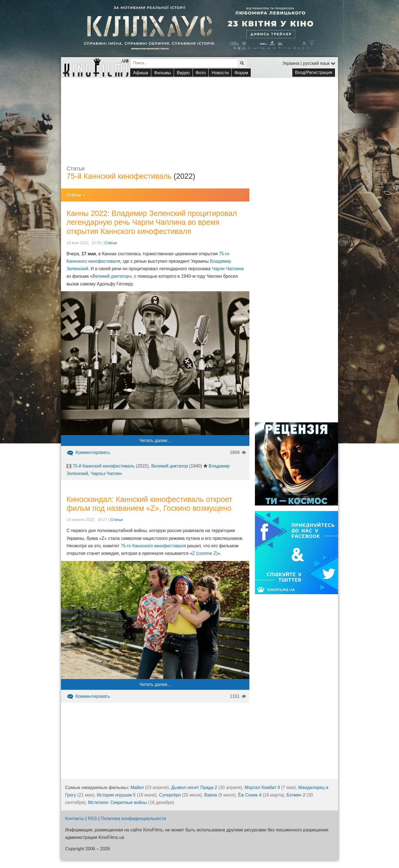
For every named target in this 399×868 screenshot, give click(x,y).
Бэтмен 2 (296, 795)
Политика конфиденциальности (133, 819)
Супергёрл (170, 795)
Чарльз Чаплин (106, 473)
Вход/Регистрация (314, 72)
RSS (92, 819)
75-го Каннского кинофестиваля (153, 546)
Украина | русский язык (309, 63)
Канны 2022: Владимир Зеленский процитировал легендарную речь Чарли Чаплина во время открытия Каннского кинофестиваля (152, 222)
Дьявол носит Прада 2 (194, 787)
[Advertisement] (199, 117)
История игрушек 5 (116, 795)
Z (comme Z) (205, 553)
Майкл (137, 787)
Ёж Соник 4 (250, 795)
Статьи (111, 243)
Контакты (75, 819)
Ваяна (211, 795)
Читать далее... (155, 441)
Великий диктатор (111, 276)
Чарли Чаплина (228, 269)
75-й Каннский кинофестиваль (119, 176)
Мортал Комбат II (262, 787)
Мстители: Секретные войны (118, 802)
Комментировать (88, 452)
